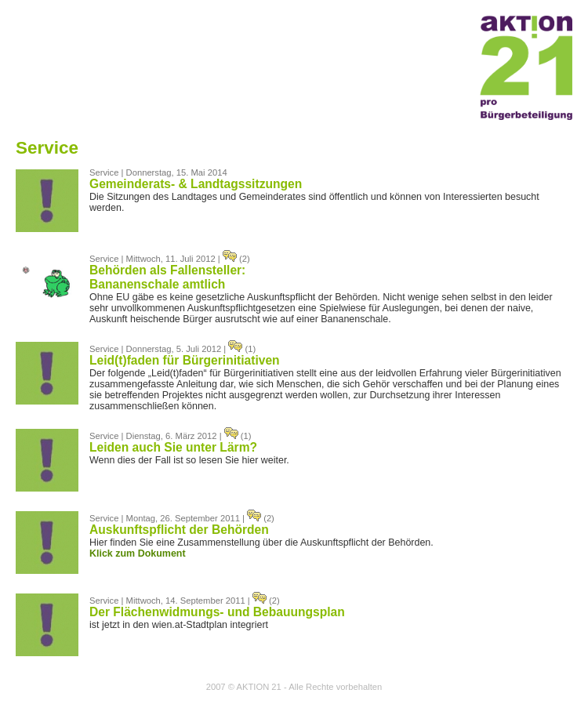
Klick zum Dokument (138, 553)
